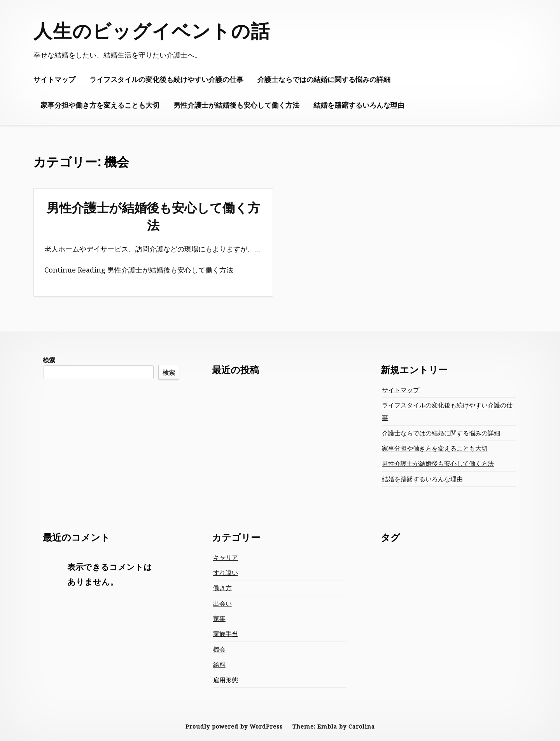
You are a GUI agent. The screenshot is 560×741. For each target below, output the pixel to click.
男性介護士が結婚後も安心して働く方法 (236, 105)
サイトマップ (54, 79)
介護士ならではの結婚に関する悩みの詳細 (324, 79)
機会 (219, 649)
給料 (219, 664)
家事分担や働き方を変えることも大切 (100, 105)
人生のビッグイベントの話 (152, 31)
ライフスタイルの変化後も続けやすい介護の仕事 (166, 79)
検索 (49, 360)
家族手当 (226, 634)
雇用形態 (226, 680)
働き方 (222, 588)
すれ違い (226, 573)
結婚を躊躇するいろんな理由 (359, 105)
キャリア (226, 557)
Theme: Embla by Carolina (334, 726)
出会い (222, 603)
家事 (219, 619)
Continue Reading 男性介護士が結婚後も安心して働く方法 (139, 270)
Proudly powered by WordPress (234, 726)
